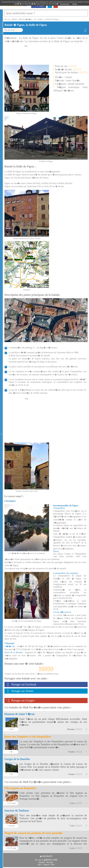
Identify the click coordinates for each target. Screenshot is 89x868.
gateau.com (51, 859)
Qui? (40, 865)
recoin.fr (47, 856)
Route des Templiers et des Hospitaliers (28, 737)
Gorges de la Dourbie (17, 759)
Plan (53, 865)
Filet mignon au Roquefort (20, 788)
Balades (42, 862)
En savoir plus (65, 4)
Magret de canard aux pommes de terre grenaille (33, 833)
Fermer (75, 4)
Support (46, 865)
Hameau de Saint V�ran (19, 714)
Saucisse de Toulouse (17, 811)
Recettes (50, 862)
